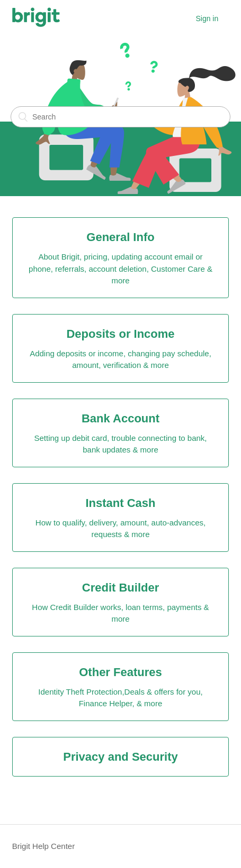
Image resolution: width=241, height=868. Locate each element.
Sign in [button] (207, 19)
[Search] (120, 117)
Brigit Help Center (43, 846)
